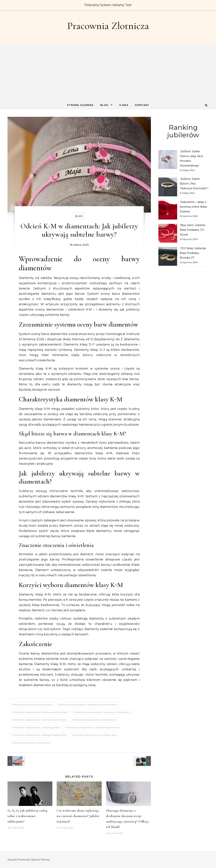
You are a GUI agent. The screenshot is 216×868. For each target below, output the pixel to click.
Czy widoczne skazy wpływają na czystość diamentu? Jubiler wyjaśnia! (78, 816)
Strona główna (80, 105)
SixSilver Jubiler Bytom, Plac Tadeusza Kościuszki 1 (194, 184)
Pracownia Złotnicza (108, 26)
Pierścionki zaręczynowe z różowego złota (36, 727)
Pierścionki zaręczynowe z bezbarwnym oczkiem (40, 712)
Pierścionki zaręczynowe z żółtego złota (95, 735)
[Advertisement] (108, 73)
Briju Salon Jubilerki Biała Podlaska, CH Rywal (193, 230)
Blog (104, 105)
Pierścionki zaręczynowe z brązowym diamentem (102, 712)
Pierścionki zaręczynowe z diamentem (94, 720)
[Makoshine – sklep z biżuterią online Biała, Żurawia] (168, 211)
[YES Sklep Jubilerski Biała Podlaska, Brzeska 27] (168, 257)
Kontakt (142, 105)
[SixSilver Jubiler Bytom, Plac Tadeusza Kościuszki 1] (168, 188)
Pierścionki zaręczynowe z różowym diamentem (93, 727)
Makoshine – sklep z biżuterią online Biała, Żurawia (193, 207)
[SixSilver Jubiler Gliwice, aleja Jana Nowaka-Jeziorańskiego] (168, 160)
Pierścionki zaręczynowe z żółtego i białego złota (39, 735)
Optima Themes (40, 860)
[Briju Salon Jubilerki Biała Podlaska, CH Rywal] (168, 234)
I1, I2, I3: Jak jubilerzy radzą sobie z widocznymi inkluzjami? (27, 816)
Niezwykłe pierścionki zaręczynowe (32, 704)
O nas (124, 105)
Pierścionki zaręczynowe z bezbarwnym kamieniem (88, 704)
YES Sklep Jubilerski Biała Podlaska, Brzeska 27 (193, 253)
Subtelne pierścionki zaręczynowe (31, 743)
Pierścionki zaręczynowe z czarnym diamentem (39, 720)
